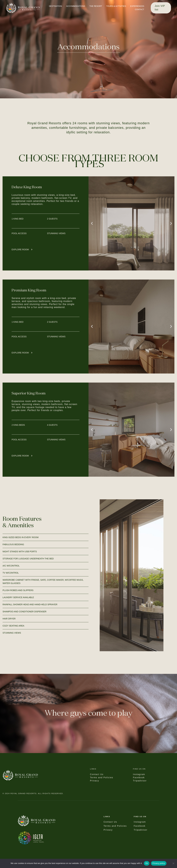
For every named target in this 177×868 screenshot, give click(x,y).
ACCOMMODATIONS (76, 6)
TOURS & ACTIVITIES (116, 6)
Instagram (140, 822)
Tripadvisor (141, 830)
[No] (173, 863)
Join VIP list (160, 8)
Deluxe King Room (27, 187)
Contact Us (110, 822)
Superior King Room (29, 393)
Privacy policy (159, 863)
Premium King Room (29, 290)
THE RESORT (96, 6)
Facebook (140, 826)
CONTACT (139, 9)
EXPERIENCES (137, 6)
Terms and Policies (115, 826)
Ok (147, 863)
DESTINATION (55, 6)
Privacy (108, 830)
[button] (92, 223)
